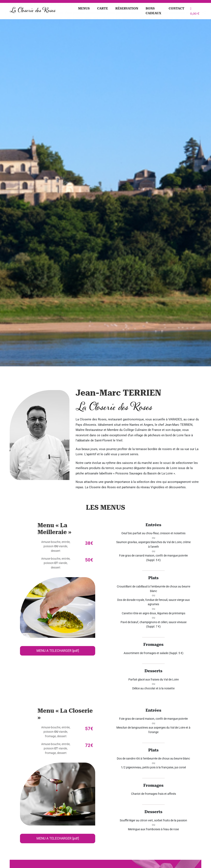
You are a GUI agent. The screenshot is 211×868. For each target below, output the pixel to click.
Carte (103, 8)
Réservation (127, 8)
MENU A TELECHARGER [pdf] (58, 651)
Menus (84, 8)
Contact (177, 8)
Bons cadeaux (154, 11)
